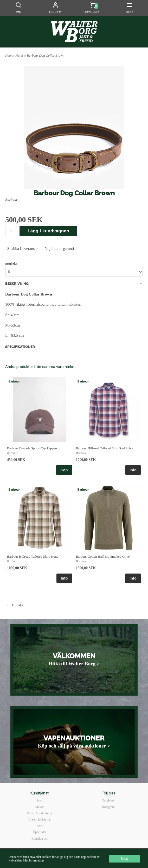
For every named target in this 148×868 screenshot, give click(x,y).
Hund (19, 55)
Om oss (40, 807)
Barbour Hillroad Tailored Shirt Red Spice (105, 448)
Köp (64, 470)
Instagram (108, 807)
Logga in (55, 12)
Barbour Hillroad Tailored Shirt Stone (33, 556)
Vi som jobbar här (40, 819)
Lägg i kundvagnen (48, 231)
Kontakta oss (40, 839)
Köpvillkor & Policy (40, 813)
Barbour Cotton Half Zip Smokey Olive (103, 556)
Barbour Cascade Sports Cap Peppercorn (35, 448)
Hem (8, 55)
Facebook (108, 800)
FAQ (40, 826)
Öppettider (40, 832)
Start (40, 800)
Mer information (33, 860)
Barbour (11, 200)
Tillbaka (14, 605)
